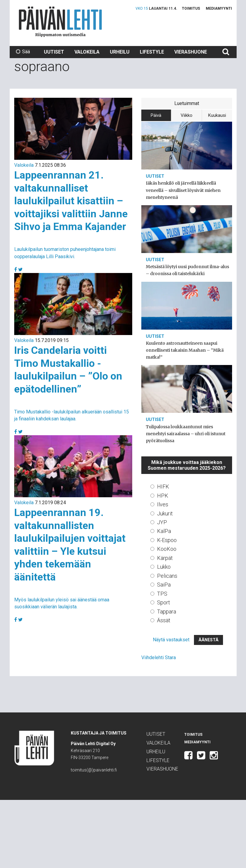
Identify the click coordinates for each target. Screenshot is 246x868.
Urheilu (120, 52)
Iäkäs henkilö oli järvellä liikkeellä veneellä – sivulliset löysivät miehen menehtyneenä (183, 190)
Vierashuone (191, 52)
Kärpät (165, 558)
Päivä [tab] (156, 115)
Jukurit (165, 513)
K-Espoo (167, 540)
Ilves (163, 504)
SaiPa (164, 585)
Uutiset (54, 52)
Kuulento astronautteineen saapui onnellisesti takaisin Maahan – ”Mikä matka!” (185, 350)
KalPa (164, 531)
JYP (162, 522)
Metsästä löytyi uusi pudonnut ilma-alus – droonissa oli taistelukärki (187, 270)
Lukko (164, 567)
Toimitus (191, 8)
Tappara (167, 612)
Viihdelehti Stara (159, 658)
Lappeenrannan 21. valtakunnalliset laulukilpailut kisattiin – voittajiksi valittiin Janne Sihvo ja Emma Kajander (71, 201)
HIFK (163, 487)
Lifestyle (152, 52)
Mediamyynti (219, 8)
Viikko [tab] (187, 115)
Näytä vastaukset (171, 640)
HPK (163, 496)
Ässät (164, 620)
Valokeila (87, 52)
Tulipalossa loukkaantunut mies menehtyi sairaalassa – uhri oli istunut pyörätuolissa (186, 434)
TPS (162, 594)
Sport (164, 602)
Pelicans (167, 576)
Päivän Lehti (60, 22)
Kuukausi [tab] (217, 115)
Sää (23, 52)
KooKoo (167, 549)
